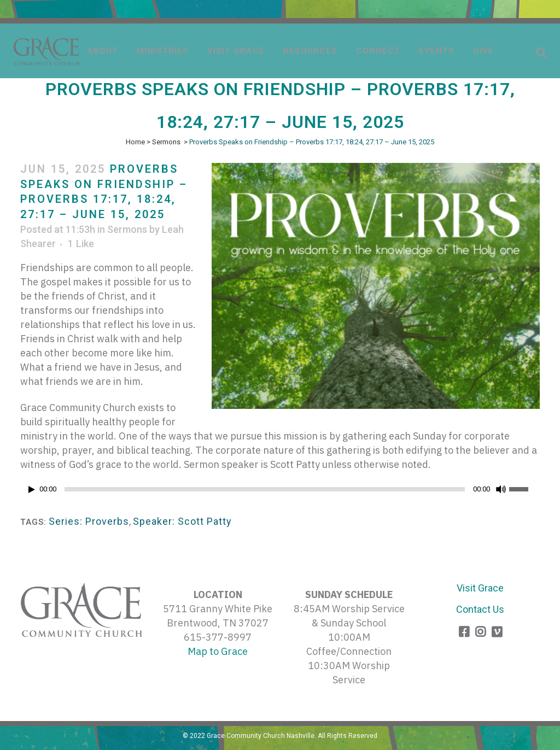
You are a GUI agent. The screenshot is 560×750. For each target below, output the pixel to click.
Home (135, 142)
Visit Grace (480, 588)
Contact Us (480, 609)
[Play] (32, 490)
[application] (280, 492)
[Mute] (501, 489)
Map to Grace (218, 651)
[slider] (265, 489)
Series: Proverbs (89, 521)
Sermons (166, 142)
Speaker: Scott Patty (182, 521)
